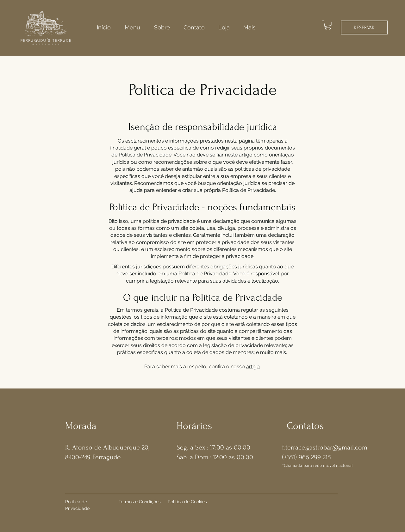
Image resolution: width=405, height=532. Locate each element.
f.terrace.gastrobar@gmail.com (325, 447)
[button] (328, 25)
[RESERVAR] (364, 28)
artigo (253, 367)
